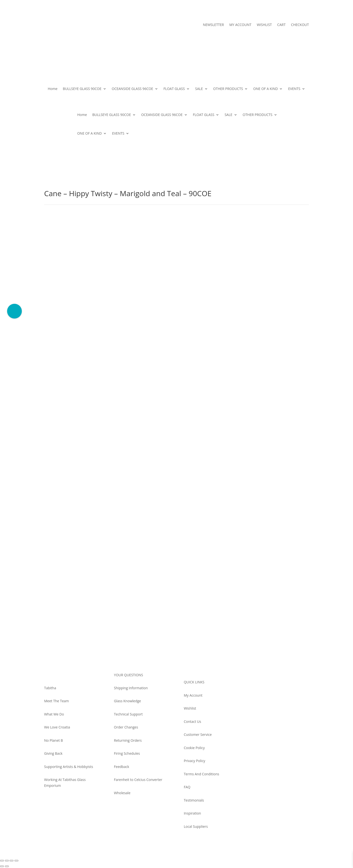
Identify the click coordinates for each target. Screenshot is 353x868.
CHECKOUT (300, 25)
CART (281, 25)
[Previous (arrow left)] (2, 866)
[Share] (12, 861)
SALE (199, 89)
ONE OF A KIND (265, 89)
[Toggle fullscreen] (7, 861)
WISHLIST (264, 25)
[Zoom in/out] (2, 861)
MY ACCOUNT (240, 25)
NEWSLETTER (214, 25)
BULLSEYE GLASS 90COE (82, 89)
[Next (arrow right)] (7, 866)
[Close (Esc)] (16, 861)
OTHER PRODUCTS (228, 89)
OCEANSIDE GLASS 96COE (132, 89)
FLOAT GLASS (174, 89)
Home (53, 89)
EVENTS (294, 89)
